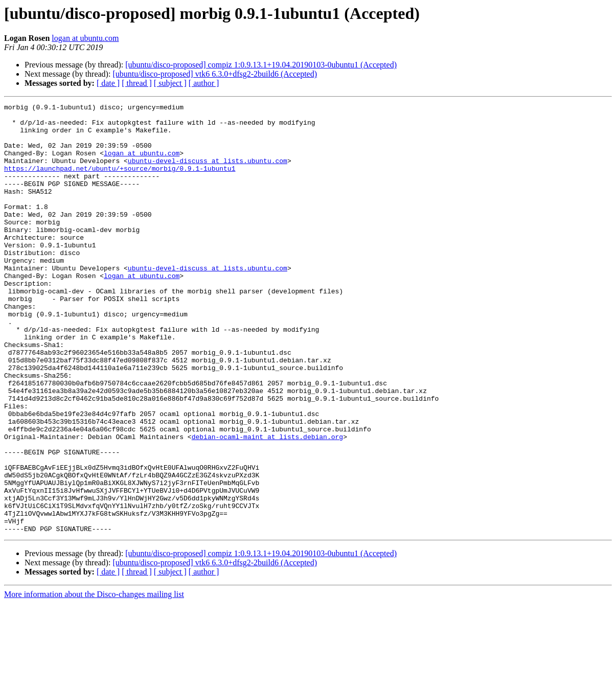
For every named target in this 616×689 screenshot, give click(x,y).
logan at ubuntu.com (85, 38)
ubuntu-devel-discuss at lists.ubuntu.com (208, 173)
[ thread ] (137, 83)
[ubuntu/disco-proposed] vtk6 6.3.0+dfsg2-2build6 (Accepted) (215, 74)
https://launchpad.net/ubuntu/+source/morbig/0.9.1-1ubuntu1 (120, 182)
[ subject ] (170, 83)
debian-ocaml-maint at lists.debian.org (267, 504)
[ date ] (108, 83)
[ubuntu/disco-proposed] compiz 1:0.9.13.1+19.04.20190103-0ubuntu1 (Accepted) (261, 65)
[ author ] (204, 83)
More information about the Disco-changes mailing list (94, 680)
